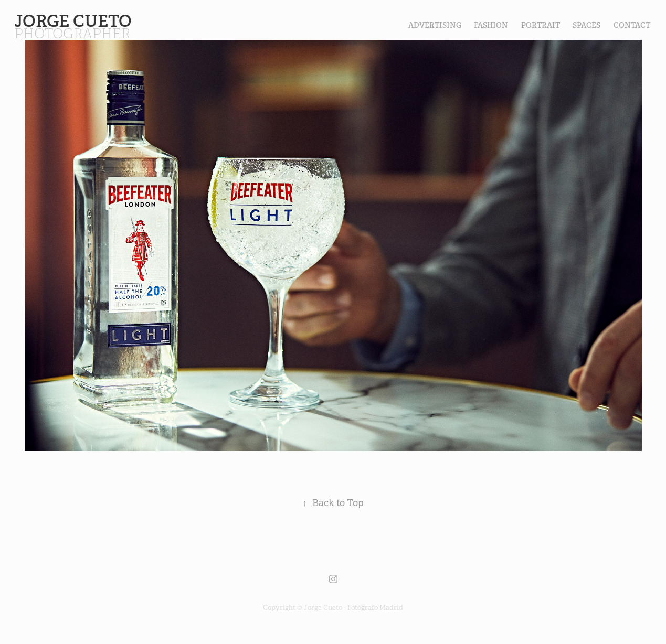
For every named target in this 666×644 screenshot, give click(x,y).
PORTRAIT (541, 25)
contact (632, 25)
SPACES (586, 25)
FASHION (491, 25)
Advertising (435, 25)
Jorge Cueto (75, 21)
